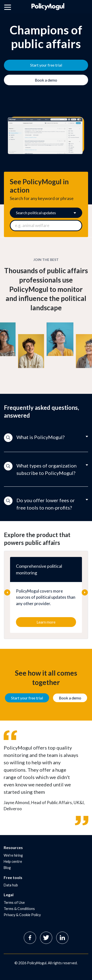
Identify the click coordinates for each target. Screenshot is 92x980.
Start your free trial (27, 698)
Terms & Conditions (19, 909)
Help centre (13, 861)
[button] (46, 438)
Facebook (30, 938)
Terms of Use (14, 902)
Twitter (46, 938)
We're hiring (13, 855)
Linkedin (62, 938)
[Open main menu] (8, 8)
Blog (7, 868)
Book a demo (70, 698)
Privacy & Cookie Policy (22, 915)
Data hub (11, 885)
